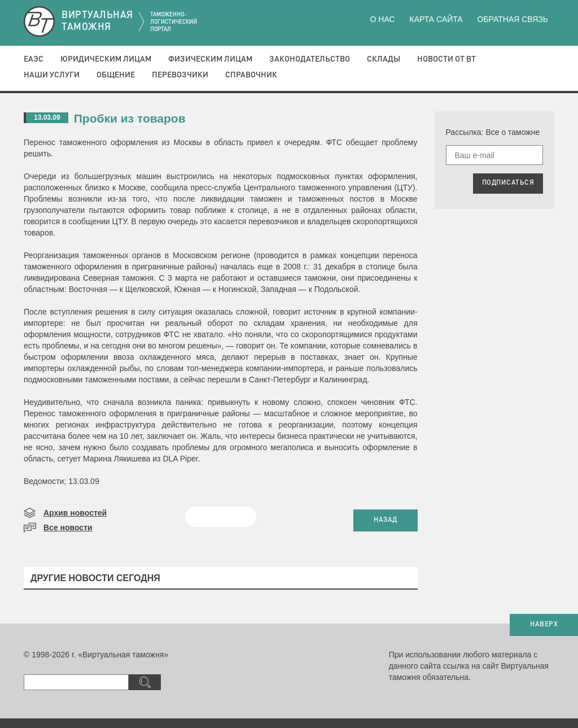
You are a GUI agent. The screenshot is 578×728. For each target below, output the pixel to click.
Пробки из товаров (130, 118)
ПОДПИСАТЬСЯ (508, 183)
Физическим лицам (210, 59)
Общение (116, 75)
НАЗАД (386, 520)
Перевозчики (180, 75)
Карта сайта (436, 19)
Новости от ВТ (446, 59)
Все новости (68, 528)
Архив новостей (75, 513)
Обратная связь (513, 19)
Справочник (251, 75)
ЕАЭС (34, 59)
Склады (384, 59)
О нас (383, 19)
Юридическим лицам (106, 59)
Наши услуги (52, 75)
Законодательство (310, 59)
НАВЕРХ (544, 625)
